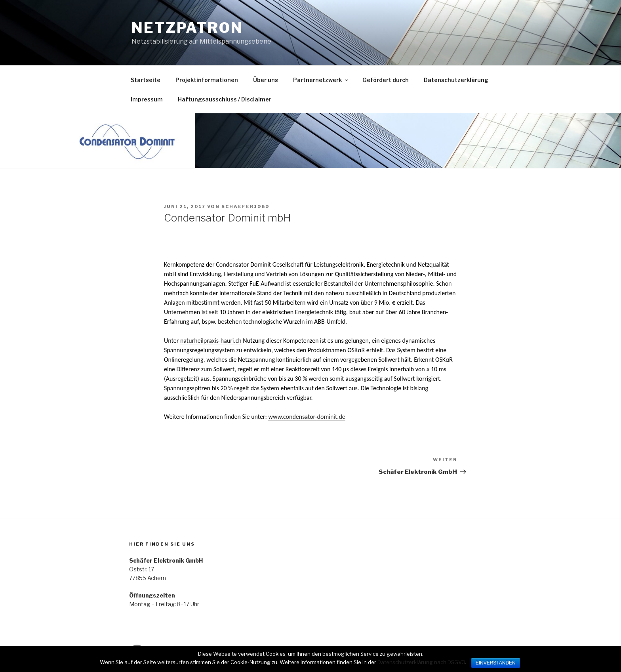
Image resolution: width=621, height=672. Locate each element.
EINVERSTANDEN (496, 663)
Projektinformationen (207, 80)
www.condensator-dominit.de (307, 417)
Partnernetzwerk (321, 80)
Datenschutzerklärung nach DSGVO (421, 662)
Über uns (266, 80)
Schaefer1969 (245, 206)
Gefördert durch (386, 80)
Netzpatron (187, 28)
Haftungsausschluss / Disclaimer (225, 99)
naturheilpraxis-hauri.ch (211, 341)
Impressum (147, 99)
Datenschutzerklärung (456, 80)
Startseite (146, 80)
